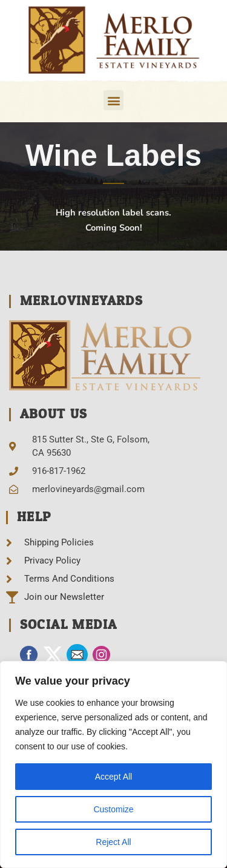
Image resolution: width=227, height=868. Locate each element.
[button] (113, 100)
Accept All (113, 777)
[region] (113, 764)
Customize (113, 809)
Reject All (113, 842)
